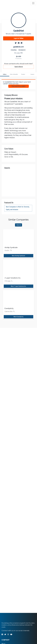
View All (18, 225)
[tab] (9, 3)
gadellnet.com (18, 47)
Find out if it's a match (19, 86)
